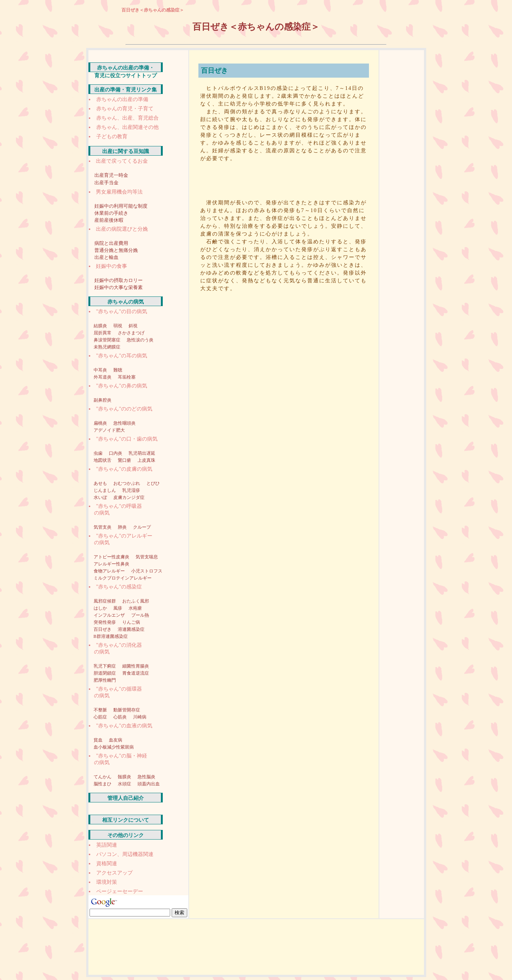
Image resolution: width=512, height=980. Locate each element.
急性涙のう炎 (140, 340)
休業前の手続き (111, 213)
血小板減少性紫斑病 (114, 747)
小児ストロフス (147, 571)
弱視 (118, 326)
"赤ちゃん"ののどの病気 (124, 409)
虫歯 (99, 453)
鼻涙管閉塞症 (108, 340)
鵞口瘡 (125, 460)
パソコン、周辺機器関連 (125, 854)
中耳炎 (101, 370)
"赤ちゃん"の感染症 (119, 587)
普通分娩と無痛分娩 (116, 250)
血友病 (116, 740)
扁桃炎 (101, 423)
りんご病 (131, 622)
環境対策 (107, 882)
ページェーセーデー (120, 891)
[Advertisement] (286, 179)
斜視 (133, 326)
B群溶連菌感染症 (111, 636)
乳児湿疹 (131, 490)
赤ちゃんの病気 (126, 302)
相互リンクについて (126, 820)
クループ (142, 527)
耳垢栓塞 (127, 377)
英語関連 (107, 845)
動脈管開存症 (127, 710)
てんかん (103, 777)
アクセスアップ (114, 873)
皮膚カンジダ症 (129, 497)
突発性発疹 (105, 622)
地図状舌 (103, 460)
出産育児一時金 (111, 175)
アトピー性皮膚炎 (112, 557)
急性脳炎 (146, 777)
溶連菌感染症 (131, 629)
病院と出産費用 (111, 243)
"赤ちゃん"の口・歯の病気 (127, 439)
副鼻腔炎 (103, 400)
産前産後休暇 (109, 220)
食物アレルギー (110, 571)
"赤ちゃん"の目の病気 (122, 311)
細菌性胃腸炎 (136, 666)
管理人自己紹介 (126, 798)
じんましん (105, 490)
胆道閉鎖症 (105, 673)
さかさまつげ (131, 333)
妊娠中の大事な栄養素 (119, 287)
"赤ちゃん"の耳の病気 (122, 356)
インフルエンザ (110, 615)
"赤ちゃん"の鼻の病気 (122, 386)
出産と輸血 (106, 257)
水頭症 (125, 784)
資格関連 (107, 864)
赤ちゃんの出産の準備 (122, 99)
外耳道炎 (103, 377)
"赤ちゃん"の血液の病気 (124, 726)
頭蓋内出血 (149, 784)
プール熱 (140, 615)
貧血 (99, 740)
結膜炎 (101, 326)
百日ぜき (103, 629)
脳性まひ (103, 784)
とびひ (153, 483)
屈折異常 (103, 333)
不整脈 (101, 710)
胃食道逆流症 (136, 673)
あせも (101, 483)
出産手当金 (106, 183)
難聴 (118, 370)
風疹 (118, 608)
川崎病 (140, 717)
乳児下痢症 (105, 666)
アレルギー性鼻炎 (111, 564)
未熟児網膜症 (107, 347)
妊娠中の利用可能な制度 (121, 206)
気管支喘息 (147, 557)
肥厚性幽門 (105, 680)
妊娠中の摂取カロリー (119, 280)
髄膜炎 (125, 777)
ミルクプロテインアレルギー (123, 578)
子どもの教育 (112, 137)
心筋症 (101, 717)
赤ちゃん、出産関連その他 (127, 127)
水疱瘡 (135, 608)
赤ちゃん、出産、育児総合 (127, 118)
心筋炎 (121, 717)
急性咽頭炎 (124, 423)
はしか (101, 608)
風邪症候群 (105, 601)
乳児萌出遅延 (142, 453)
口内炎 (116, 453)
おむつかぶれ (127, 483)
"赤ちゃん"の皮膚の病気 (124, 469)
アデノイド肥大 (109, 430)
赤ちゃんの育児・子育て (125, 109)
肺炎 (123, 527)
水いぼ (101, 497)
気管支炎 (103, 527)
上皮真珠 (146, 460)
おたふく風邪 (136, 601)
